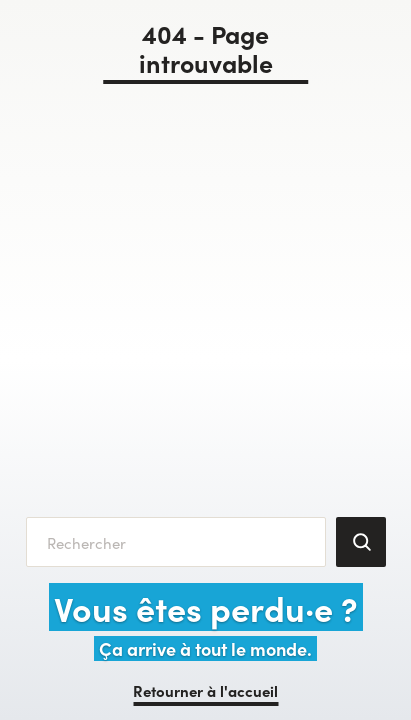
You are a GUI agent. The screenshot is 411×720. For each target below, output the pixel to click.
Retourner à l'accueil (205, 690)
